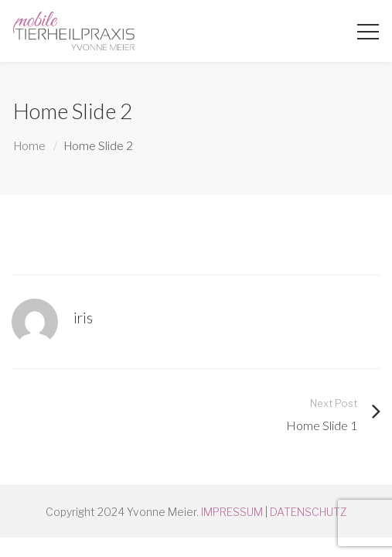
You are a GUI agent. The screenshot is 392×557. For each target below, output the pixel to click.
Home (29, 146)
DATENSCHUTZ (308, 512)
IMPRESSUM (232, 512)
